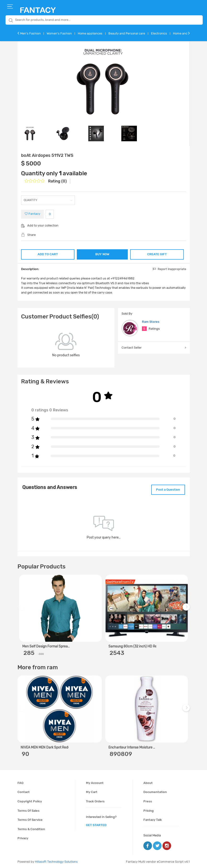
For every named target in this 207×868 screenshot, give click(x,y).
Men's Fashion (30, 33)
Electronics (159, 33)
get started (96, 824)
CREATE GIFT (157, 254)
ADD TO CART (47, 254)
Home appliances (90, 33)
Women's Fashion (59, 33)
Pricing (148, 810)
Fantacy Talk (153, 819)
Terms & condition (31, 828)
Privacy (23, 837)
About (148, 782)
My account (95, 782)
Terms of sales (28, 810)
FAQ (20, 782)
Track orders (95, 800)
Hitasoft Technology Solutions (56, 861)
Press (148, 800)
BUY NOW (102, 254)
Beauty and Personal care (127, 33)
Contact (24, 791)
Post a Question (167, 489)
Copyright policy (30, 800)
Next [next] (187, 609)
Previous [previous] (22, 609)
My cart (92, 791)
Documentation (155, 791)
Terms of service (30, 819)
